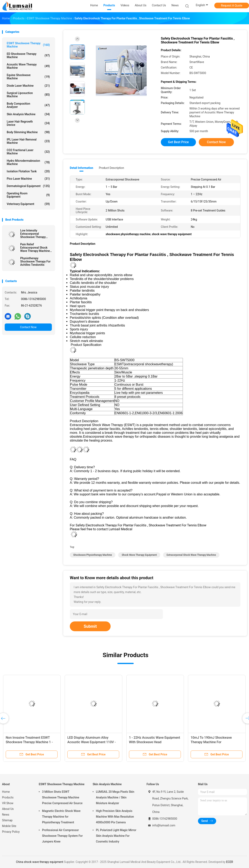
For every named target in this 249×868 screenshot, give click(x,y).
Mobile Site (9, 826)
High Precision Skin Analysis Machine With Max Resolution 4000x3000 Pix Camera (115, 817)
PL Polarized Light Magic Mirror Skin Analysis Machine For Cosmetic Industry (116, 836)
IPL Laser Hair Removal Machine (28, 141)
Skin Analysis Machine (28, 114)
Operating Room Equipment (28, 195)
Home (6, 792)
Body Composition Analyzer (28, 105)
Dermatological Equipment (28, 186)
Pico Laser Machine (28, 179)
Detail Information (81, 168)
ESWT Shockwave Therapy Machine (28, 45)
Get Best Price (178, 142)
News (6, 815)
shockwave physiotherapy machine (93, 555)
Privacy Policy (11, 832)
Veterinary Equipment (28, 204)
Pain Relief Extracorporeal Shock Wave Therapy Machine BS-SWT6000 (35, 248)
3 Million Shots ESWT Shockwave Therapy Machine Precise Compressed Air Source (62, 797)
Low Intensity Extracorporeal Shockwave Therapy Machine (33, 234)
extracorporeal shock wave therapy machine (191, 555)
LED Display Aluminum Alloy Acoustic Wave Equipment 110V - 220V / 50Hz (92, 742)
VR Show (8, 803)
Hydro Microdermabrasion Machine (28, 162)
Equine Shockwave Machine (28, 77)
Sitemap (7, 820)
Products (8, 797)
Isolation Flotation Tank (28, 171)
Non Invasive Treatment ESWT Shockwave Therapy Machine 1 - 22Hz (29, 742)
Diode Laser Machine (28, 86)
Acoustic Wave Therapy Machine (28, 66)
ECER (230, 862)
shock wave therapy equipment (139, 555)
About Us (8, 809)
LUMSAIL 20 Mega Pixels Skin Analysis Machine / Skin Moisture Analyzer (115, 797)
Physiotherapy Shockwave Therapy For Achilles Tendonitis (35, 261)
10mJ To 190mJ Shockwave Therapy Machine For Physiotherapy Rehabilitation (212, 742)
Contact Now (28, 327)
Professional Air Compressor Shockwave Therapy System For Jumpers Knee (62, 836)
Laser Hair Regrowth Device (28, 123)
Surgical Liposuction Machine (28, 95)
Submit (90, 626)
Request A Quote (232, 6)
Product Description (111, 168)
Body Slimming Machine (28, 132)
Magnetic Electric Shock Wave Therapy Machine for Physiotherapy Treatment (61, 817)
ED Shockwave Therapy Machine (28, 55)
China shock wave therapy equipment (40, 862)
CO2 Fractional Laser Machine (28, 152)
